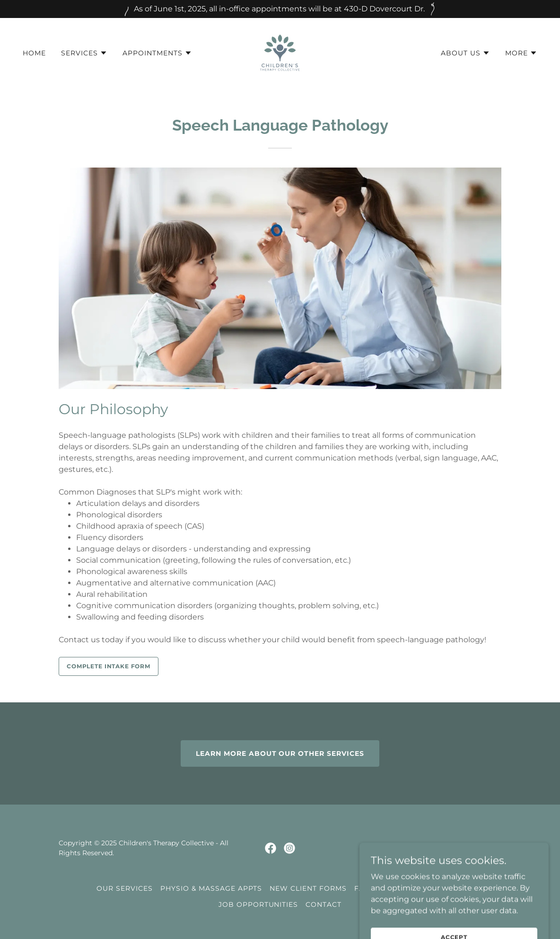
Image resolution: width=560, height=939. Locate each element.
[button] (84, 53)
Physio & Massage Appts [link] (211, 888)
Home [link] (34, 53)
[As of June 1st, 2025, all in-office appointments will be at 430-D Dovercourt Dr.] (280, 9)
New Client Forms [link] (308, 888)
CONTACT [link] (324, 904)
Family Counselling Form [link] (409, 888)
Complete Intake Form (109, 666)
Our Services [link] (125, 888)
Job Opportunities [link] (258, 904)
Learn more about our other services (280, 753)
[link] (280, 52)
